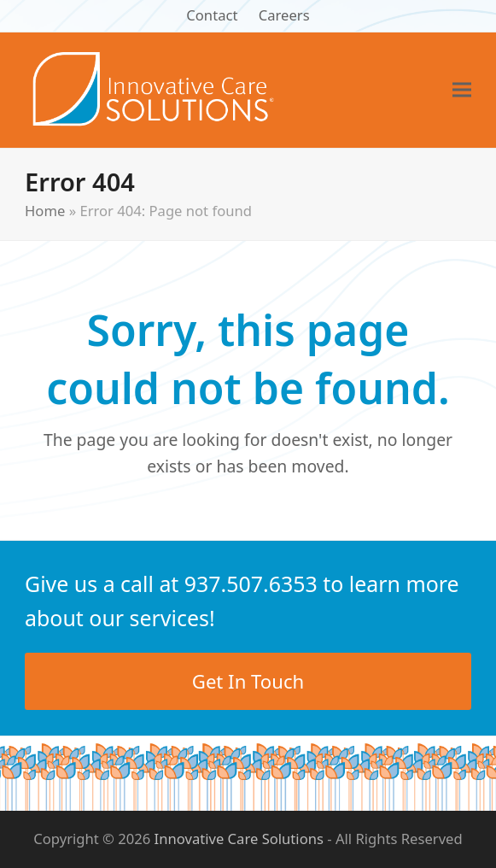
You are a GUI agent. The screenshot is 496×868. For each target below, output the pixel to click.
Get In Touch (248, 681)
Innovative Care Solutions (239, 839)
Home (45, 211)
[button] (462, 90)
